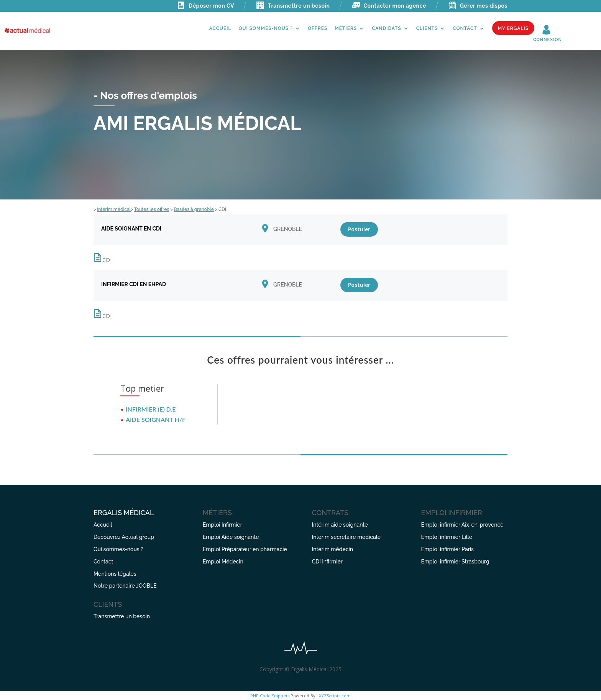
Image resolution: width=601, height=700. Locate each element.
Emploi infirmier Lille (446, 537)
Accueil (220, 28)
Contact (465, 28)
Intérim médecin (333, 549)
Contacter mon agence (389, 6)
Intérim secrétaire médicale (346, 537)
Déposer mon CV (206, 6)
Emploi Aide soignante (231, 537)
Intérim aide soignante (340, 525)
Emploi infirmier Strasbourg (455, 562)
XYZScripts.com (335, 696)
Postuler (359, 229)
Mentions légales (115, 574)
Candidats (387, 28)
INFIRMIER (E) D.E (151, 409)
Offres (318, 28)
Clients (427, 28)
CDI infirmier (327, 562)
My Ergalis (513, 28)
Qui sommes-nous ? (265, 28)
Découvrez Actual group (124, 537)
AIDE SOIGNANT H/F (156, 419)
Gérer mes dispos (478, 6)
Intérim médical (114, 209)
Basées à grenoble (194, 209)
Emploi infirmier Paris (447, 549)
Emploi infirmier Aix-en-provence (462, 525)
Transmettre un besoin (293, 6)
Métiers (346, 28)
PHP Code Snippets (270, 696)
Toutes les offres (152, 209)
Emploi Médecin (223, 562)
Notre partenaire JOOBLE (125, 586)
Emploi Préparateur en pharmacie (245, 549)
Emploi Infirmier (223, 525)
